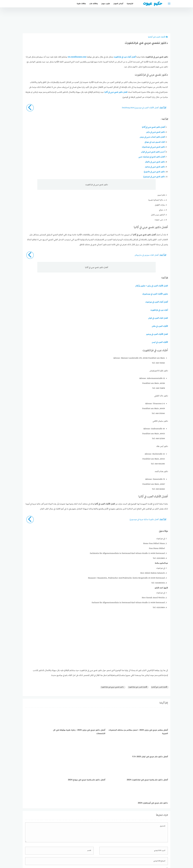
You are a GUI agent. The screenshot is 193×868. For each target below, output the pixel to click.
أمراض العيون (118, 4)
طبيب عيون (106, 4)
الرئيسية (130, 4)
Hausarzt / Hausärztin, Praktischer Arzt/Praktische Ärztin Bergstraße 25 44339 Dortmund (126, 577)
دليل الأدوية (79, 853)
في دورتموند (161, 538)
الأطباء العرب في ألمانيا (158, 37)
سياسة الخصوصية (105, 853)
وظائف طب (93, 4)
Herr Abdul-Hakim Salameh (153, 572)
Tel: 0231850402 (158, 582)
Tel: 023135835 (159, 558)
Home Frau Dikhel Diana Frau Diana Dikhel (154, 545)
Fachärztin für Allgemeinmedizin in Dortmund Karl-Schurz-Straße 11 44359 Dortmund (127, 553)
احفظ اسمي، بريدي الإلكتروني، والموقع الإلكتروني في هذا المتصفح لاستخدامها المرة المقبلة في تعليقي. (127, 822)
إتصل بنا (118, 853)
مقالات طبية (81, 4)
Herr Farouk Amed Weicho (153, 597)
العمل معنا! (91, 853)
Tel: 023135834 (159, 607)
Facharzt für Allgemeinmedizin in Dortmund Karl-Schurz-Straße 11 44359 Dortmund (128, 602)
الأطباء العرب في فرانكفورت (138, 687)
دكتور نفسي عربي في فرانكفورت (112, 687)
